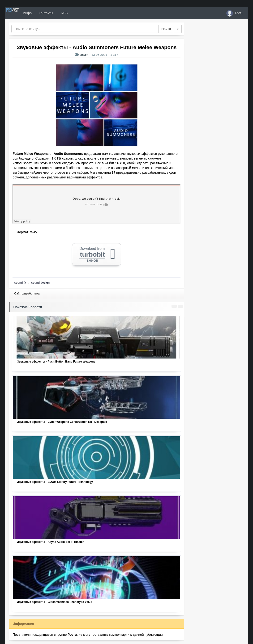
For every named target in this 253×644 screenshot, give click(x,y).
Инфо (41, 13)
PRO (19, 13)
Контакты (60, 13)
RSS (78, 13)
